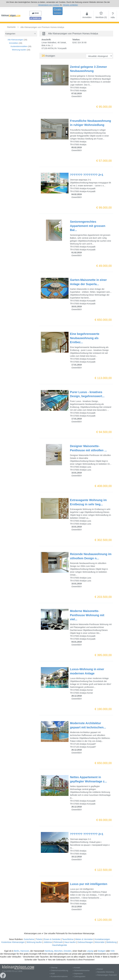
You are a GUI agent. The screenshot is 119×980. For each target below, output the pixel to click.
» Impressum (78, 974)
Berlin (17, 951)
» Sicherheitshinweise (81, 971)
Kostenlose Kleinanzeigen (13, 942)
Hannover (25, 951)
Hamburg (49, 951)
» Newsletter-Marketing (105, 972)
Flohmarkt (58, 942)
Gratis (58, 11)
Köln (113, 951)
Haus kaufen (70, 942)
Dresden (68, 951)
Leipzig (90, 951)
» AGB (52, 974)
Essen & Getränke (52, 939)
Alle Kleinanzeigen (15, 40)
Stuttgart (102, 951)
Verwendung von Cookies (49, 5)
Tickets (39, 939)
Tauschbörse (68, 939)
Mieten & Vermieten (84, 939)
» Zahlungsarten (79, 977)
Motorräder (100, 942)
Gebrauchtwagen (85, 942)
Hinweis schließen (70, 5)
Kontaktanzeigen (102, 939)
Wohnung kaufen (19, 50)
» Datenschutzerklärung (59, 971)
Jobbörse (48, 942)
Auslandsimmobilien (19, 46)
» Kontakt (76, 968)
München (58, 951)
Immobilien (14, 43)
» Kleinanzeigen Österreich (106, 975)
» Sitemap (54, 968)
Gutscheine (29, 939)
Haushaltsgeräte (60, 945)
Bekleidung (111, 942)
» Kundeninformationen (59, 977)
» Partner (99, 969)
